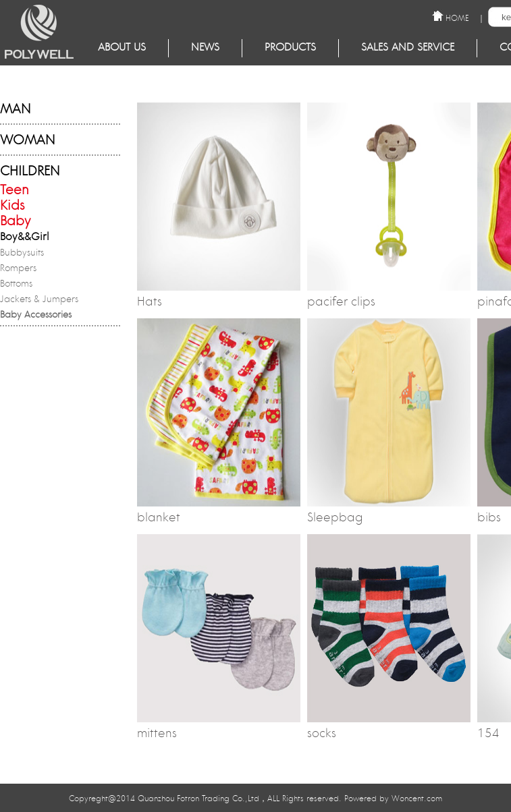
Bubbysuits (22, 254)
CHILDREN (30, 172)
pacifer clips (341, 303)
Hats (150, 303)
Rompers (18, 269)
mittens (157, 734)
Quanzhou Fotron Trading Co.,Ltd (198, 800)
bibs (489, 519)
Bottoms (16, 285)
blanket (159, 519)
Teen (15, 192)
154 (488, 734)
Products (290, 48)
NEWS (205, 48)
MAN (15, 110)
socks (322, 734)
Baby (15, 223)
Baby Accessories (36, 316)
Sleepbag (335, 519)
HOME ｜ (465, 17)
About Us (122, 48)
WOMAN (27, 141)
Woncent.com (417, 800)
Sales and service (408, 48)
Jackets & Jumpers (39, 300)
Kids (12, 207)
